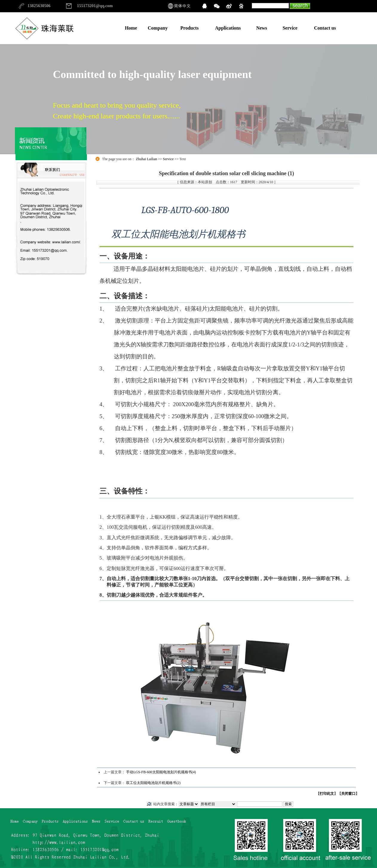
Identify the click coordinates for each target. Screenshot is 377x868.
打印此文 (327, 794)
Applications (228, 28)
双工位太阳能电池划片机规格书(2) (153, 783)
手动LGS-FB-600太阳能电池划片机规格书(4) (161, 772)
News (262, 28)
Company (158, 28)
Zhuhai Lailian (147, 159)
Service (290, 28)
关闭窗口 (348, 794)
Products (190, 28)
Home (131, 28)
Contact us (325, 28)
